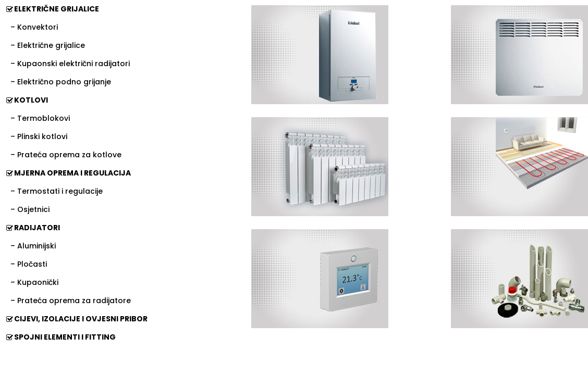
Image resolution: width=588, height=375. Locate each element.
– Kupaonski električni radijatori (70, 64)
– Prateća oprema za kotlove (66, 155)
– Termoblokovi (40, 118)
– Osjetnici (30, 209)
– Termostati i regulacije (57, 191)
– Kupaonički (34, 282)
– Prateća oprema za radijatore (71, 301)
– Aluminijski (33, 246)
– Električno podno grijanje (61, 82)
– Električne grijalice (48, 45)
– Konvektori (34, 27)
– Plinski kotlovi (39, 136)
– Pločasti (29, 264)
